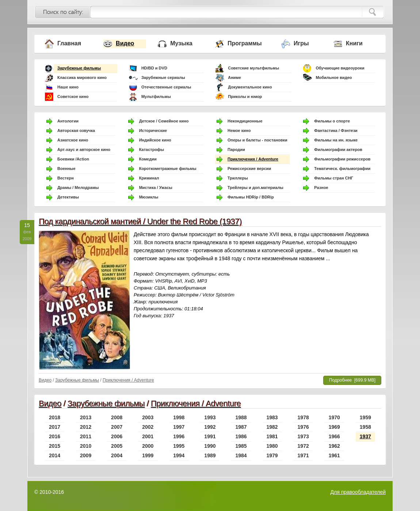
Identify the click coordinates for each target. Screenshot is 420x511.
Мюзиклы (149, 197)
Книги (354, 43)
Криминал (149, 178)
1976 (303, 427)
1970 (334, 417)
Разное (321, 188)
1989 (210, 455)
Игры (301, 43)
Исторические (153, 130)
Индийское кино (155, 140)
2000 (148, 446)
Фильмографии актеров (338, 149)
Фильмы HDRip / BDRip (251, 197)
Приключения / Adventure (253, 159)
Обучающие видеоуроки (340, 68)
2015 (55, 446)
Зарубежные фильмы (79, 68)
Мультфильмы (156, 96)
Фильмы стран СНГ (334, 178)
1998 (179, 417)
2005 (117, 446)
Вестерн (66, 178)
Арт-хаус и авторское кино (84, 149)
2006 (117, 436)
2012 (86, 427)
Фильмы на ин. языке (336, 140)
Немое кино (239, 130)
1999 (148, 455)
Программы (245, 43)
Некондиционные (245, 121)
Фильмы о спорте (332, 121)
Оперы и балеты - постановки (257, 140)
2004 (117, 455)
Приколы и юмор (245, 96)
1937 (365, 436)
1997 (179, 427)
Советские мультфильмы (253, 68)
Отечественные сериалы (166, 87)
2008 (117, 417)
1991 (210, 436)
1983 (272, 417)
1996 (179, 436)
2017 (55, 427)
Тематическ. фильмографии (342, 169)
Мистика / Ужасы (156, 188)
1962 (334, 446)
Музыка (181, 43)
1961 (334, 455)
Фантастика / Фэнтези (336, 130)
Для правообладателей (358, 492)
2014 (55, 455)
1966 (334, 436)
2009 (86, 455)
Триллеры (238, 178)
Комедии (148, 159)
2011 (86, 436)
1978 (303, 417)
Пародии (236, 149)
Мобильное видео (334, 77)
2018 (55, 417)
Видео (125, 43)
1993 (210, 417)
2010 (86, 446)
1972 (303, 446)
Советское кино (73, 96)
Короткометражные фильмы (168, 169)
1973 (303, 436)
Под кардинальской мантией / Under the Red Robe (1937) (140, 221)
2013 (86, 417)
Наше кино (68, 87)
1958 (365, 427)
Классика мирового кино (82, 77)
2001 (148, 436)
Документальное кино (250, 87)
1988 (241, 417)
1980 (272, 446)
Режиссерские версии (249, 169)
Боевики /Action (73, 159)
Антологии (68, 121)
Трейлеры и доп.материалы (255, 188)
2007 (117, 427)
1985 (241, 446)
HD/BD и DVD (154, 68)
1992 (210, 427)
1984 (241, 455)
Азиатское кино (73, 140)
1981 (272, 436)
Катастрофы (152, 149)
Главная (69, 43)
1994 (179, 455)
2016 (55, 436)
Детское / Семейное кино (164, 121)
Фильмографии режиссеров (342, 159)
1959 (365, 417)
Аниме (234, 77)
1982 (272, 427)
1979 (272, 455)
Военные (66, 169)
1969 (334, 427)
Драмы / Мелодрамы (78, 188)
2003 (148, 417)
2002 (148, 427)
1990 (210, 446)
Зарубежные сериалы (163, 77)
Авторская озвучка (76, 130)
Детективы (68, 197)
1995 (179, 446)
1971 (303, 455)
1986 (241, 436)
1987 (241, 427)
